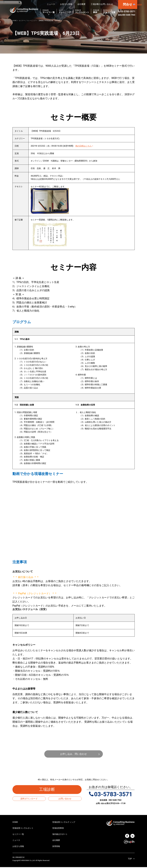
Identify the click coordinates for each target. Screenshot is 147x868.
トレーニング (65, 11)
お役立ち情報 (66, 4)
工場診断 (49, 790)
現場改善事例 (58, 828)
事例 (96, 11)
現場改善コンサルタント (24, 828)
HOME (15, 822)
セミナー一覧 (19, 835)
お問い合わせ (65, 799)
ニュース (51, 4)
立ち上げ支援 (109, 11)
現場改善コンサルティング (65, 822)
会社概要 (81, 4)
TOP (130, 860)
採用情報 (56, 847)
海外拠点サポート (60, 835)
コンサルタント (82, 11)
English (139, 4)
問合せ (128, 4)
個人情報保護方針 (19, 858)
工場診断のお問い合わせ (102, 4)
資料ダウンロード (29, 799)
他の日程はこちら (84, 146)
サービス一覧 (49, 11)
